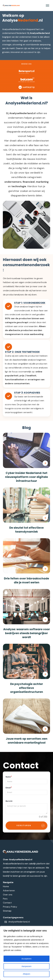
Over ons (8, 895)
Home (6, 886)
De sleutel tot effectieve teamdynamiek (26, 530)
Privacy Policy (10, 907)
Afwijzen (26, 974)
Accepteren (26, 959)
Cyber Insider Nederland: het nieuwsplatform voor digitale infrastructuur (26, 477)
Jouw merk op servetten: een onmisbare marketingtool (27, 741)
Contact (7, 903)
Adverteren (9, 891)
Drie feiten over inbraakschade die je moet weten (26, 580)
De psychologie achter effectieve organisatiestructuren (27, 688)
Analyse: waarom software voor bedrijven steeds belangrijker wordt (27, 633)
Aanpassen (26, 966)
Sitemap (7, 911)
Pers (5, 899)
